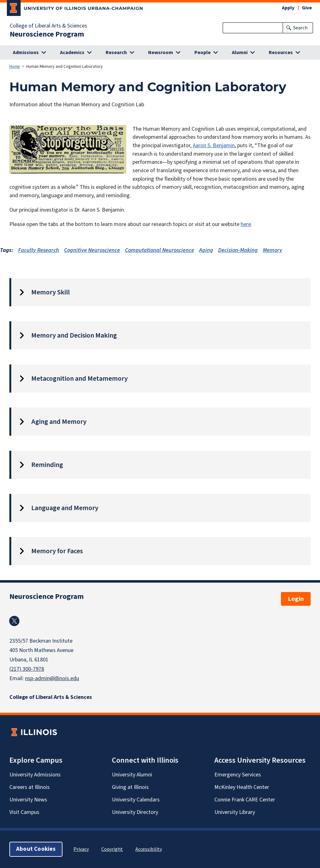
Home (15, 67)
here (246, 224)
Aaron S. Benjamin (214, 146)
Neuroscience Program (47, 34)
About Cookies (36, 849)
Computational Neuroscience (160, 250)
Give (307, 8)
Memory (272, 250)
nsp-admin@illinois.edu (52, 678)
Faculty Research (39, 250)
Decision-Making (238, 250)
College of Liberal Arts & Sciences (48, 26)
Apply (288, 8)
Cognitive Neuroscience (92, 250)
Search (300, 28)
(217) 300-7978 (27, 669)
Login (296, 599)
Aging (206, 250)
